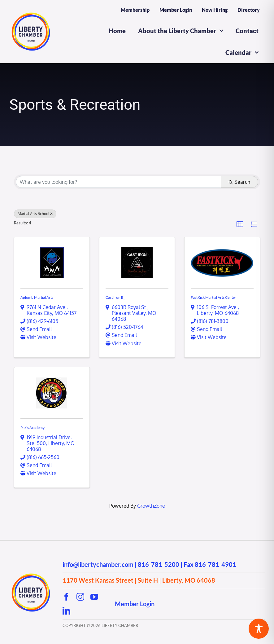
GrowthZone (151, 506)
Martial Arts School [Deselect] (35, 214)
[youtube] (94, 597)
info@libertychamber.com (98, 564)
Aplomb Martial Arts (37, 297)
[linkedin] (66, 611)
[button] (240, 224)
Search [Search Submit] (239, 182)
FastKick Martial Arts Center (213, 297)
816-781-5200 (159, 564)
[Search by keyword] (118, 182)
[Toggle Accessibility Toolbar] (259, 629)
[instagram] (80, 597)
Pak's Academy (33, 428)
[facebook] (66, 597)
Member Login (135, 604)
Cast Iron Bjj (115, 297)
